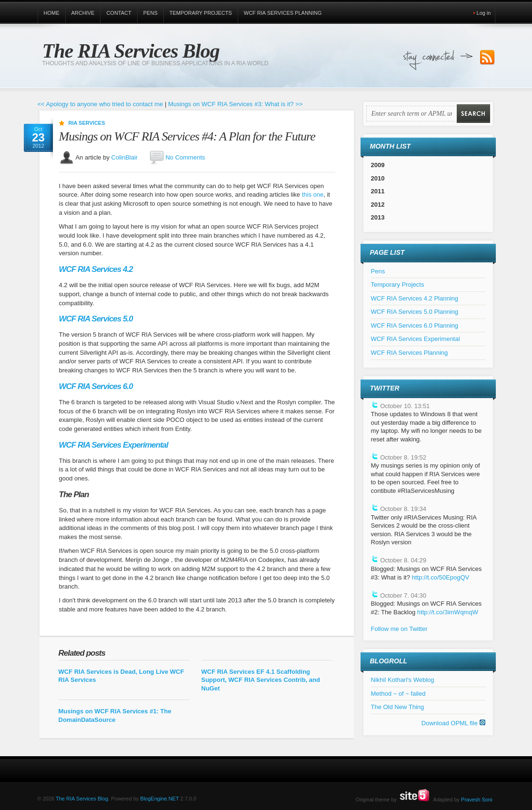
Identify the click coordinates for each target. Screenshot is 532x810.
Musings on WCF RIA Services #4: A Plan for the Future (187, 136)
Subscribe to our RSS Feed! (487, 58)
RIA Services (87, 123)
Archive (83, 13)
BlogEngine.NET (159, 799)
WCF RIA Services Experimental (114, 445)
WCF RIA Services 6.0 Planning (415, 325)
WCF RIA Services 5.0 (96, 319)
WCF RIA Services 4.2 (96, 269)
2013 (378, 217)
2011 (378, 191)
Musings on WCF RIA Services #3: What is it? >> (236, 104)
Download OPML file (453, 723)
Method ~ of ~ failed (398, 694)
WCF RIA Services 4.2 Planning (415, 298)
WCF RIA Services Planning (283, 13)
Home (52, 13)
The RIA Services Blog (131, 51)
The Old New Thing (398, 707)
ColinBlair (125, 157)
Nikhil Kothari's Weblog (403, 680)
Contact (119, 13)
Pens (151, 13)
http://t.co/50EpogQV (440, 577)
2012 (378, 205)
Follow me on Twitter (399, 629)
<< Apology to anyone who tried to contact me (100, 104)
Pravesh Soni (477, 800)
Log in (484, 13)
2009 (378, 165)
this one (313, 195)
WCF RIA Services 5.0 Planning (415, 312)
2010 (378, 178)
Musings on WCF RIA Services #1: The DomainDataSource (115, 715)
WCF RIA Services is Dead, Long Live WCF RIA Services (121, 676)
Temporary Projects (201, 13)
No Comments (185, 157)
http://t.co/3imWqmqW (448, 612)
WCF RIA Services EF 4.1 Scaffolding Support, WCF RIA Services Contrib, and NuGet (261, 680)
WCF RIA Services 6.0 (96, 386)
